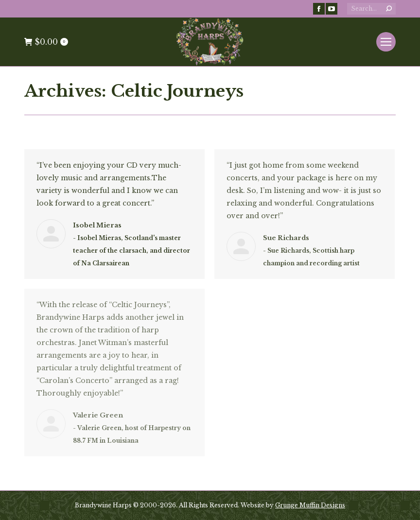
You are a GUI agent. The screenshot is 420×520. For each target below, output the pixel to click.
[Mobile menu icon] (386, 42)
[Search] (371, 9)
